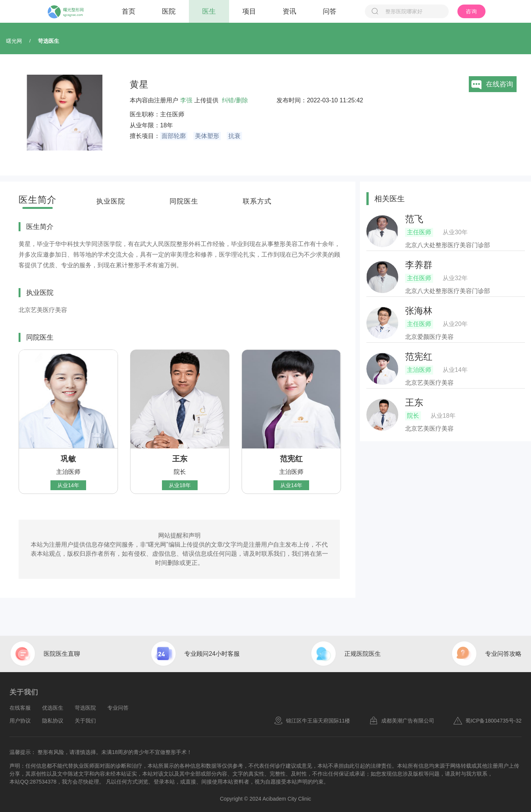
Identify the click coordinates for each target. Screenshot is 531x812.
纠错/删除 (235, 100)
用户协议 (20, 721)
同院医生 (184, 201)
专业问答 (118, 708)
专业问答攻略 (503, 654)
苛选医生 (49, 41)
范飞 (414, 219)
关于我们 (85, 721)
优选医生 (53, 708)
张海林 (419, 311)
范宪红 (291, 459)
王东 (180, 459)
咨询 (471, 11)
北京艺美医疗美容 (43, 310)
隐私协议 (53, 721)
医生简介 (38, 200)
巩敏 (68, 459)
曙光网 (14, 41)
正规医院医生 (363, 654)
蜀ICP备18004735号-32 (487, 721)
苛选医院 (85, 708)
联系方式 (257, 201)
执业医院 (111, 201)
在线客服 (20, 708)
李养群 (419, 265)
